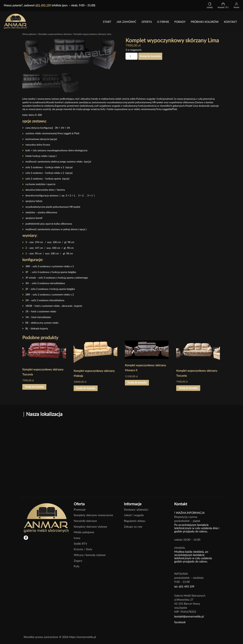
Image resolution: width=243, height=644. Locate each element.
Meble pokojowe (84, 532)
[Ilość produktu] (132, 56)
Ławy (77, 538)
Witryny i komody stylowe (90, 555)
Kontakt (230, 22)
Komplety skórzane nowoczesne (93, 515)
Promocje (80, 509)
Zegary (78, 560)
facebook (180, 622)
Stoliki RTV (80, 543)
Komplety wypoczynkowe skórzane (55, 34)
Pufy (77, 566)
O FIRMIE (163, 22)
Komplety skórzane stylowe (91, 526)
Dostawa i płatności (136, 509)
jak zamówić (126, 22)
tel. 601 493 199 (184, 586)
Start (107, 22)
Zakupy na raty (133, 526)
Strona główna (29, 34)
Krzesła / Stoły (83, 549)
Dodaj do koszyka (150, 56)
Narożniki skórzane (85, 521)
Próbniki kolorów (205, 22)
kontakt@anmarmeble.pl (189, 616)
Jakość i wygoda (134, 515)
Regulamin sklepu (135, 521)
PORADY (180, 22)
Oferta (147, 22)
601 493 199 (43, 6)
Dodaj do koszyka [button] (34, 386)
